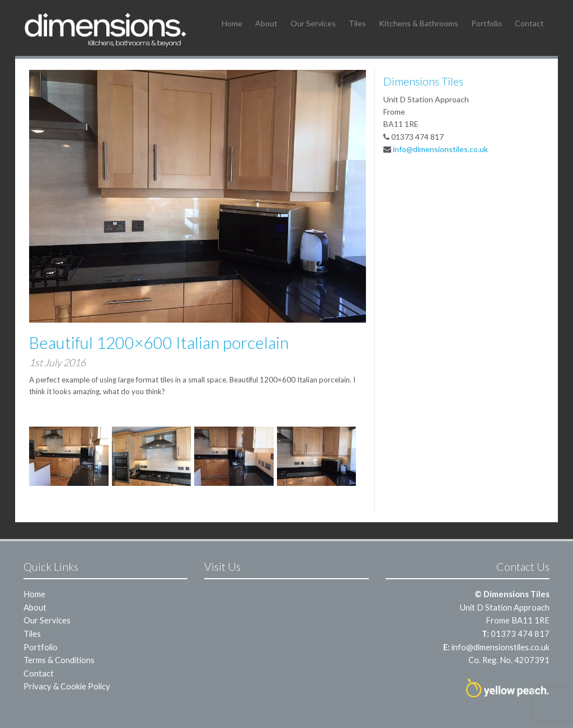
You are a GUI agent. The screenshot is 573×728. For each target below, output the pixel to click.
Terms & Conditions (59, 660)
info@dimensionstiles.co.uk (440, 149)
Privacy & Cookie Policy (67, 686)
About (266, 23)
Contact (529, 23)
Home (232, 23)
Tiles (357, 23)
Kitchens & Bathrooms (419, 23)
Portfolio (487, 23)
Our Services (313, 23)
